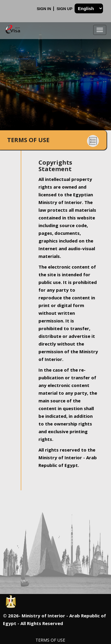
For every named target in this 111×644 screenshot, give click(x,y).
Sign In (44, 9)
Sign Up (65, 9)
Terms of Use (50, 640)
